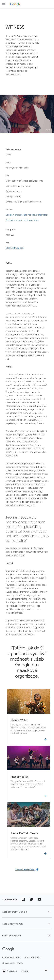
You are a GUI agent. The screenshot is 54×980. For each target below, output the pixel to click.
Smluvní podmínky (33, 957)
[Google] (8, 949)
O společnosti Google (13, 963)
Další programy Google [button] (27, 912)
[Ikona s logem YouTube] (39, 899)
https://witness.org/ (15, 248)
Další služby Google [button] (27, 924)
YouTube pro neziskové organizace (22, 220)
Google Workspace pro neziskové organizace (27, 215)
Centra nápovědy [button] (27, 936)
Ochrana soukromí (11, 957)
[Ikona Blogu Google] (23, 899)
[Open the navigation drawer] (3, 4)
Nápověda (10, 971)
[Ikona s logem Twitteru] (31, 899)
